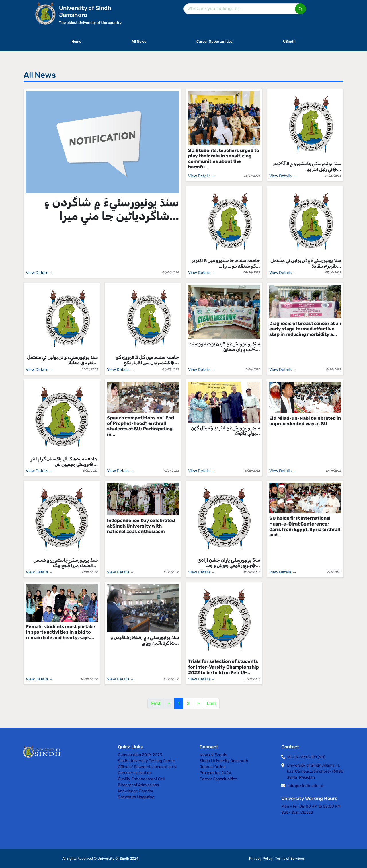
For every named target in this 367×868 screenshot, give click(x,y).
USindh (289, 41)
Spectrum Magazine (136, 797)
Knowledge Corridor (136, 791)
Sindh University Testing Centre (147, 761)
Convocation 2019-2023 (140, 755)
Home (76, 41)
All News (139, 41)
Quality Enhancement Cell (141, 779)
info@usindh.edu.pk (306, 786)
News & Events (213, 755)
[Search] (244, 9)
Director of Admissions (138, 785)
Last (211, 703)
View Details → (39, 273)
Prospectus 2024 (215, 773)
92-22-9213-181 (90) (307, 757)
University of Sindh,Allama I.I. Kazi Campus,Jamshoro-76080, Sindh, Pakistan (316, 771)
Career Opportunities (214, 41)
